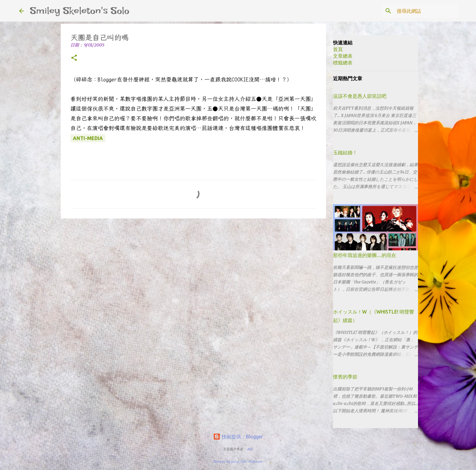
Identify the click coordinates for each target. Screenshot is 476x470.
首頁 (338, 49)
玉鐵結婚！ (345, 153)
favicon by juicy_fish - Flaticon (238, 461)
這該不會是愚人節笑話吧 (360, 96)
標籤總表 (343, 63)
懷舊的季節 (345, 377)
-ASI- (250, 449)
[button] (74, 58)
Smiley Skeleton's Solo (80, 11)
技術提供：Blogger (238, 437)
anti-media (88, 138)
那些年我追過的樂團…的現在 (365, 255)
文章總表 (343, 56)
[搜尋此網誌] (426, 11)
